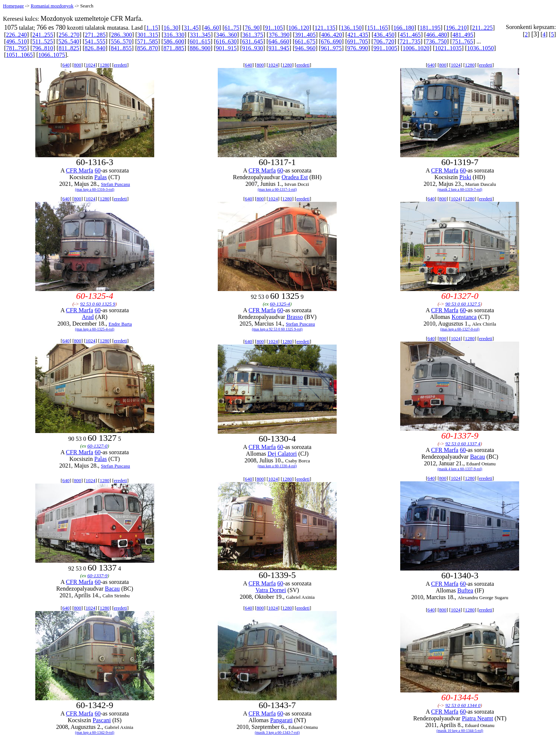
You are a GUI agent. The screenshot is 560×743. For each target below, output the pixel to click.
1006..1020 (416, 48)
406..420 (331, 35)
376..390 (279, 35)
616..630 (226, 41)
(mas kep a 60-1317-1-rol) (277, 189)
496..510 (16, 41)
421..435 (358, 35)
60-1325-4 (280, 304)
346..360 (227, 35)
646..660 (279, 41)
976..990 (357, 48)
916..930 (253, 48)
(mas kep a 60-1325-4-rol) (95, 329)
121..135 (325, 28)
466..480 (437, 35)
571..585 (148, 41)
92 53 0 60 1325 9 (98, 304)
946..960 (305, 48)
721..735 (410, 41)
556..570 (121, 41)
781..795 (16, 48)
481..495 (463, 35)
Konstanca (464, 317)
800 (78, 65)
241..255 (43, 35)
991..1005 (385, 48)
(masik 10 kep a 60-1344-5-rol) (460, 731)
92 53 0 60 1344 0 (463, 705)
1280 (104, 65)
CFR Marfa (79, 170)
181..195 (430, 28)
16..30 (171, 28)
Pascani (102, 720)
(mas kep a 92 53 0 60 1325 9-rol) (277, 329)
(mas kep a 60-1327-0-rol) (460, 329)
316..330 (174, 35)
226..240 (16, 35)
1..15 (152, 28)
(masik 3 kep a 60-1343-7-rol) (277, 732)
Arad (88, 317)
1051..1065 (19, 55)
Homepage (13, 6)
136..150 (351, 28)
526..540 (69, 41)
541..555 (95, 41)
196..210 (456, 28)
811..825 (69, 48)
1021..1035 (448, 48)
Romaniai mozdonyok (52, 6)
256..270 (69, 35)
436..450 (384, 35)
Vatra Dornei (271, 590)
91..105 (274, 28)
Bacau (478, 457)
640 (66, 65)
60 (98, 170)
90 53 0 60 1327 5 (463, 304)
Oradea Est (295, 177)
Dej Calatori (282, 454)
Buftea (465, 590)
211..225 (483, 28)
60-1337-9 (97, 576)
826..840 (95, 48)
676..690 (331, 41)
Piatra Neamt (478, 718)
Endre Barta (120, 324)
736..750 (436, 41)
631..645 (253, 41)
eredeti (120, 65)
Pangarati (281, 720)
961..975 (331, 48)
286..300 (122, 35)
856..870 (148, 48)
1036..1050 (480, 48)
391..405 (305, 35)
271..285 (95, 35)
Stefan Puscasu (116, 184)
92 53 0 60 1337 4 (463, 444)
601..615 (200, 41)
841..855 (121, 48)
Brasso (295, 317)
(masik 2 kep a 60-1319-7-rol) (460, 189)
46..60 (211, 28)
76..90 (252, 28)
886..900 (200, 48)
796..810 (43, 48)
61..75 (232, 28)
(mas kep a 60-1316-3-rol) (95, 189)
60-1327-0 (97, 446)
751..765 (463, 41)
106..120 (299, 28)
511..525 (43, 41)
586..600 (174, 41)
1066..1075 (52, 55)
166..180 (404, 28)
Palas (101, 177)
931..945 (279, 48)
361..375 (253, 35)
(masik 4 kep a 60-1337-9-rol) (460, 469)
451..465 (410, 35)
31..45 (191, 28)
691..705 (357, 41)
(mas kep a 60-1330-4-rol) (277, 466)
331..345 (200, 35)
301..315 (148, 35)
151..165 (378, 28)
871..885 (174, 48)
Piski (465, 177)
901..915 (226, 48)
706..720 (384, 41)
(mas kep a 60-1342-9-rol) (95, 732)
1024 (90, 65)
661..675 (305, 41)
